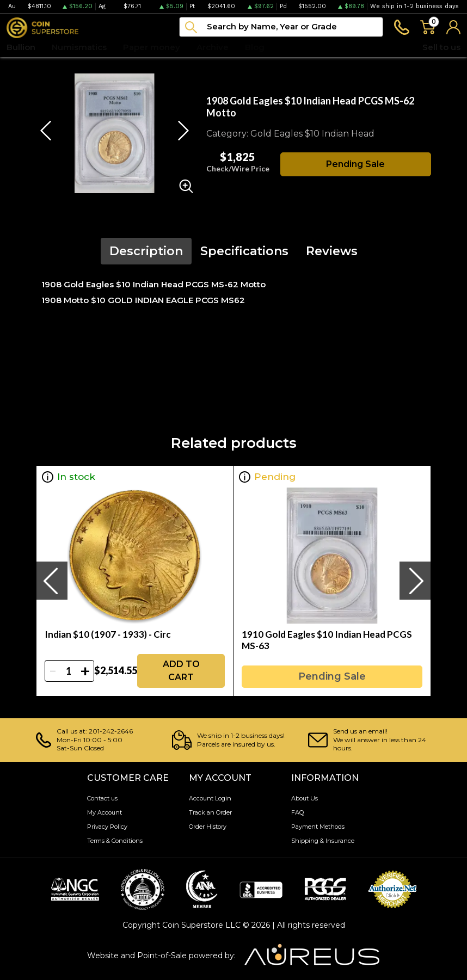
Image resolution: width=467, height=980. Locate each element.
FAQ (297, 812)
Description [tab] (146, 251)
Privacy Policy (107, 827)
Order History (208, 827)
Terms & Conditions (115, 841)
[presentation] (52, 581)
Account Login (210, 798)
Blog (255, 47)
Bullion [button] (21, 47)
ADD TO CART (181, 671)
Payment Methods (318, 827)
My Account (105, 812)
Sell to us (441, 47)
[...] (281, 27)
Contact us (102, 798)
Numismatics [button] (79, 47)
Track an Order (210, 812)
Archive (213, 47)
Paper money (152, 47)
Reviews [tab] (332, 251)
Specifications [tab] (244, 251)
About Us (305, 798)
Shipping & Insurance (323, 841)
